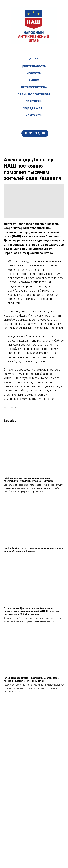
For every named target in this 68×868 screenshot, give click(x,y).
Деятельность (34, 66)
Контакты (34, 115)
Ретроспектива (34, 87)
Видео (34, 80)
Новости (34, 73)
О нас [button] (34, 59)
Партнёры (34, 101)
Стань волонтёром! (34, 94)
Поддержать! (34, 108)
